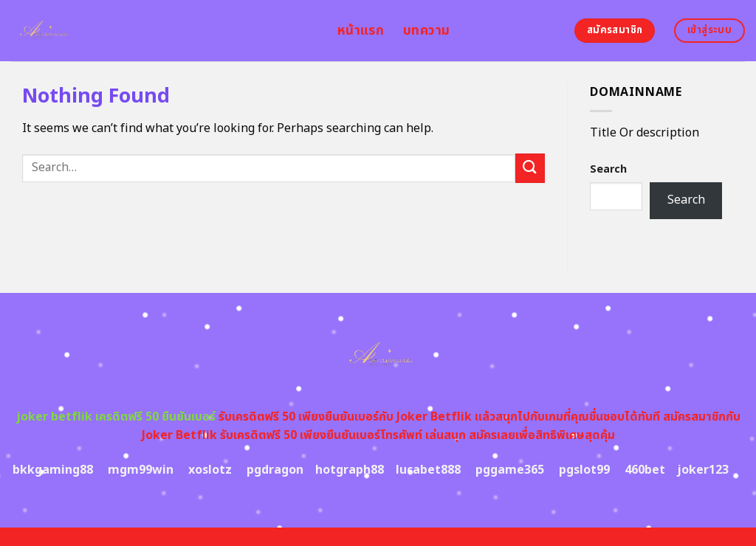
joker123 (703, 470)
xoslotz (210, 470)
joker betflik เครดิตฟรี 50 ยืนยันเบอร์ (116, 417)
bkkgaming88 (53, 470)
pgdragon (275, 470)
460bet (645, 470)
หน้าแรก (361, 31)
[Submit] (530, 168)
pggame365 (510, 470)
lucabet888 (428, 470)
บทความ (426, 31)
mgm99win (141, 470)
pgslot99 (584, 470)
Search (608, 169)
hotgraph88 (350, 470)
